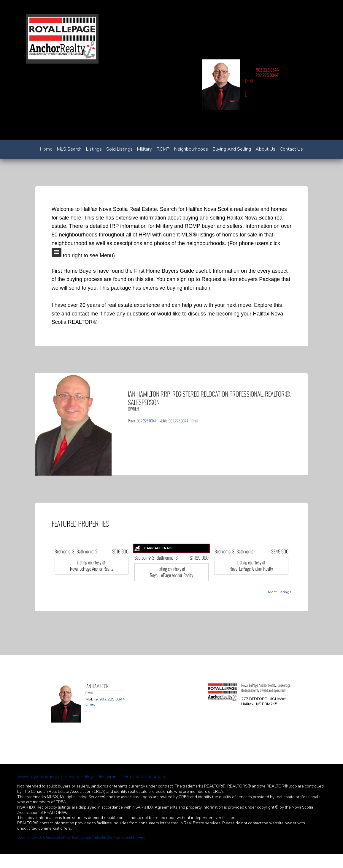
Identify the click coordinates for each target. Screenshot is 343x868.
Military (144, 149)
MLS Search (69, 149)
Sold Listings (119, 149)
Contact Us (291, 149)
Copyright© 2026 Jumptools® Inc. (44, 837)
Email (249, 81)
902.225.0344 (267, 70)
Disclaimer (107, 777)
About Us (265, 149)
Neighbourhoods (191, 149)
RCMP (163, 149)
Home (46, 149)
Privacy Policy (79, 777)
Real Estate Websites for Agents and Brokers (109, 837)
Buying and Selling (232, 149)
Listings (94, 149)
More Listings (280, 592)
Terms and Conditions (144, 777)
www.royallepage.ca (38, 777)
